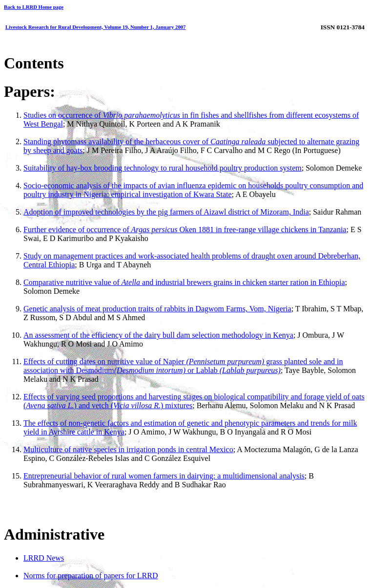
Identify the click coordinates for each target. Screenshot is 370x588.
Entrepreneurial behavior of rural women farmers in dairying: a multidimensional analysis (164, 476)
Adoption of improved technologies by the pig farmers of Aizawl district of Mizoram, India (166, 212)
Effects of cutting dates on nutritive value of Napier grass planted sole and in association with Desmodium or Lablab (183, 366)
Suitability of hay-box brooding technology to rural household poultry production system (163, 168)
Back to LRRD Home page (34, 7)
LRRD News (44, 558)
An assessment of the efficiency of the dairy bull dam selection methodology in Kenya (158, 335)
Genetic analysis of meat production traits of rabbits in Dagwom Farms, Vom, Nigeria (157, 309)
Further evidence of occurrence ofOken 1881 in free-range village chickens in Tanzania (185, 229)
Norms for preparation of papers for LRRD (91, 576)
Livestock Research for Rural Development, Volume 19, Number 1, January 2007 (95, 27)
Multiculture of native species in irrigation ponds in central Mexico (128, 449)
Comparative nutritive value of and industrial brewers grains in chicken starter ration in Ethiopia (184, 282)
